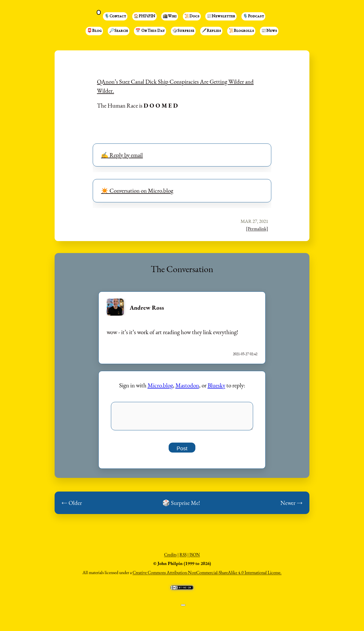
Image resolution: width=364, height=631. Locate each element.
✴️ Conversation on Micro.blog (137, 191)
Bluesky (216, 385)
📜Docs (192, 17)
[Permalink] (257, 229)
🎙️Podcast (253, 17)
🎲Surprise (183, 31)
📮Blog (94, 31)
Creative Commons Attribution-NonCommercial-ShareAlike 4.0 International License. (207, 576)
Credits (170, 558)
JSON (195, 558)
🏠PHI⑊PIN (144, 17)
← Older (72, 506)
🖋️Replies (211, 31)
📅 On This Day (150, 31)
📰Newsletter (221, 17)
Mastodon (187, 385)
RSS (183, 558)
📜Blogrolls (241, 31)
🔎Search (119, 31)
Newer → (291, 506)
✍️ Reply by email (122, 155)
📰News (269, 31)
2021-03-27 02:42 (245, 354)
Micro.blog (160, 385)
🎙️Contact (115, 17)
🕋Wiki (170, 17)
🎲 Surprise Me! (181, 506)
